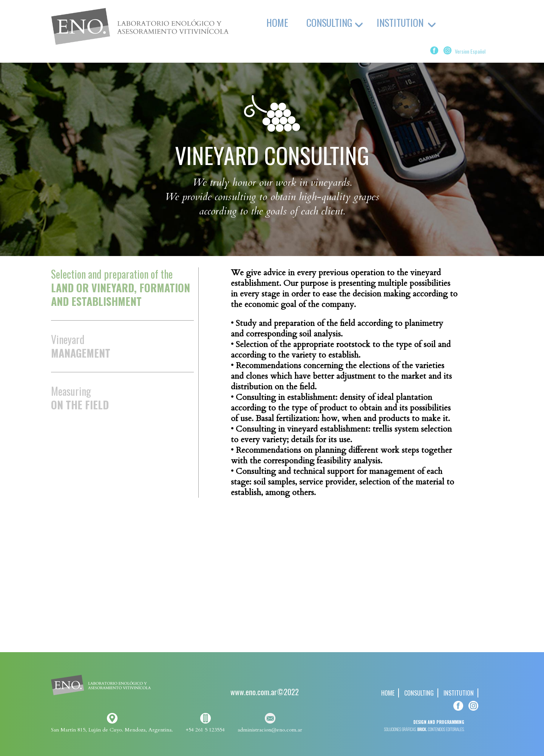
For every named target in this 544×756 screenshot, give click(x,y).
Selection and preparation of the (121, 288)
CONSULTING (419, 693)
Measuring (80, 397)
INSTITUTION (459, 693)
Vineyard (81, 346)
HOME (277, 22)
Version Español (470, 51)
